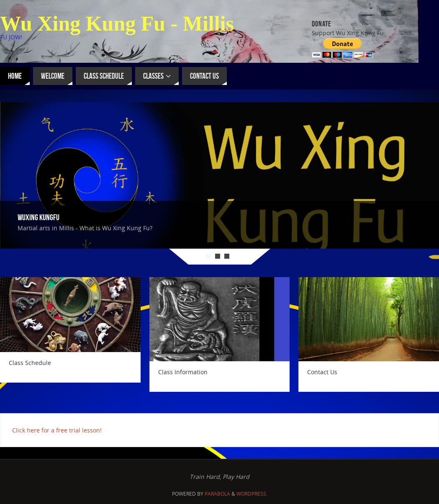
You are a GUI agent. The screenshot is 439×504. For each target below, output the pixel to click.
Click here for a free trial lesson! (57, 430)
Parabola (217, 494)
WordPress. (252, 494)
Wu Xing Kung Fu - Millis (117, 23)
